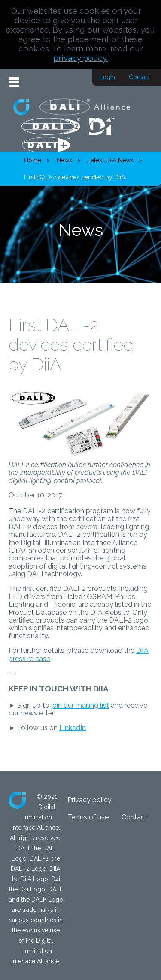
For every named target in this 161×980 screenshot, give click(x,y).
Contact (140, 77)
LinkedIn (73, 728)
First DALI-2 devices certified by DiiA (74, 177)
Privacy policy (90, 800)
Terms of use (88, 817)
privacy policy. (80, 58)
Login (107, 77)
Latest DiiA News (111, 160)
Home (33, 160)
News (64, 160)
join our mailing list (80, 705)
